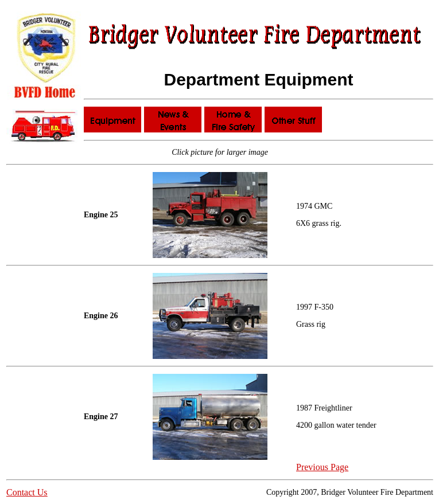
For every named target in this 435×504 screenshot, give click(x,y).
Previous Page (322, 467)
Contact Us (27, 492)
